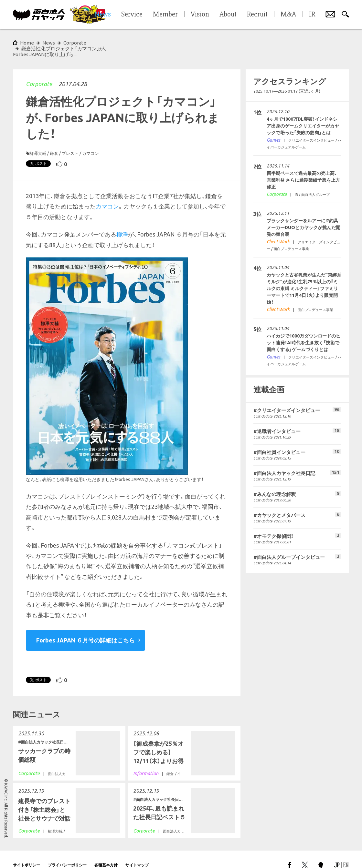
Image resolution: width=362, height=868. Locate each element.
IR (312, 15)
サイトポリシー (27, 853)
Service (132, 15)
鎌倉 (54, 142)
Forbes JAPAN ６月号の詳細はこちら (85, 629)
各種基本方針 (106, 853)
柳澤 (122, 223)
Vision (200, 15)
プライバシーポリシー (67, 853)
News (49, 43)
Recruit (257, 15)
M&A (288, 15)
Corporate (39, 72)
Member (165, 15)
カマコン (90, 142)
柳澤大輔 (38, 142)
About (228, 15)
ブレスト (70, 142)
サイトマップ (137, 853)
